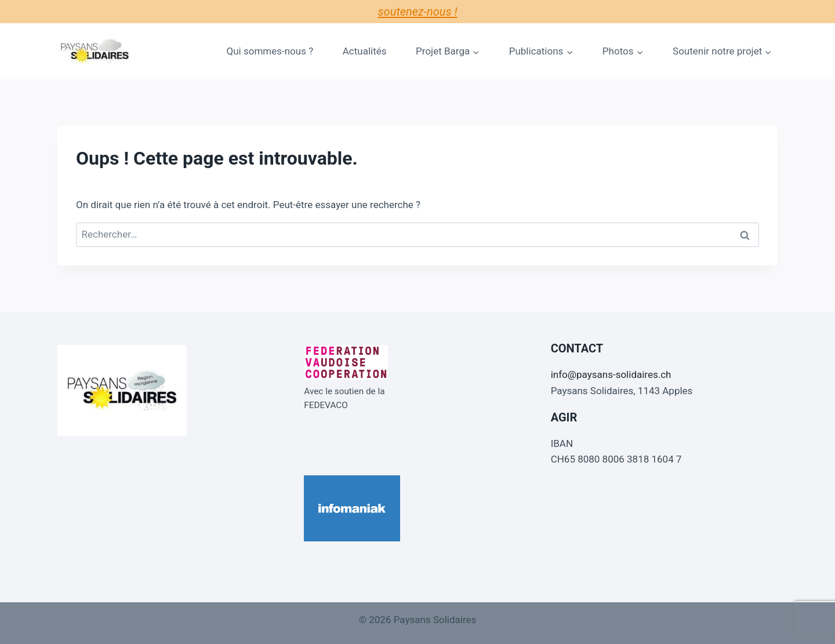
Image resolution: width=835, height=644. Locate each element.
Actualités (365, 51)
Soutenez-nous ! (418, 12)
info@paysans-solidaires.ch (611, 374)
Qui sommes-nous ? (270, 51)
